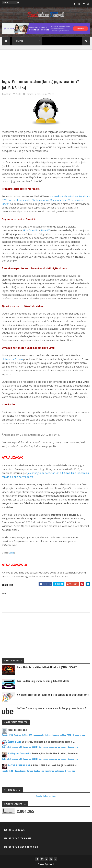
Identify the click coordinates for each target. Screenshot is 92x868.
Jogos (37, 94)
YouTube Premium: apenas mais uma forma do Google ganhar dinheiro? (51, 708)
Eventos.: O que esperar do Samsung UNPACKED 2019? (43, 681)
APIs (25, 230)
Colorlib (51, 864)
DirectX (45, 230)
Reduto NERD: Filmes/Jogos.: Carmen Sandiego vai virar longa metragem (33, 771)
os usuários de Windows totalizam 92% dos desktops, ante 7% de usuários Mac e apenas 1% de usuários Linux (46, 200)
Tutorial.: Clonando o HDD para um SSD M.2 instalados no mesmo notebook (34, 747)
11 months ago (79, 735)
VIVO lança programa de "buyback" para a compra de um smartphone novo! (53, 695)
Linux (44, 94)
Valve (51, 94)
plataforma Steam (12, 359)
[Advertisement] (46, 62)
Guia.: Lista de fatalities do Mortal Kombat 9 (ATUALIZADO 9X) (47, 667)
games (30, 94)
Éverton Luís (14, 742)
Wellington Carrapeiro (19, 753)
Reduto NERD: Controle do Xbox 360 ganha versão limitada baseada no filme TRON (37, 735)
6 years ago (73, 747)
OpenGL (33, 230)
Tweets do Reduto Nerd (46, 796)
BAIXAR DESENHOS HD (19, 765)
